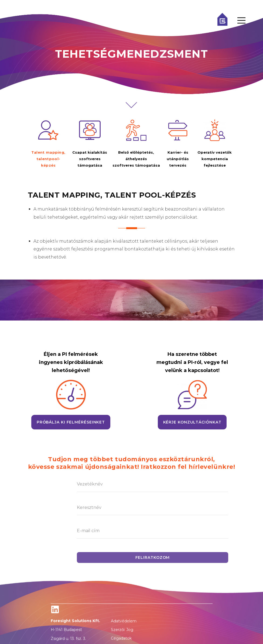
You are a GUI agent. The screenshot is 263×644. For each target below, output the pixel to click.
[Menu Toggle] (241, 21)
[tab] (48, 144)
